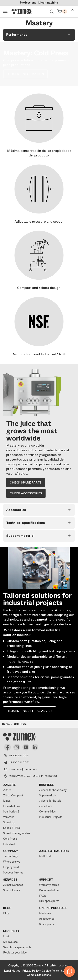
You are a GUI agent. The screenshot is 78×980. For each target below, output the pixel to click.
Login (7, 936)
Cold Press (10, 839)
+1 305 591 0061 (19, 755)
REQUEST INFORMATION (25, 74)
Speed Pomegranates (17, 833)
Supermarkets (48, 795)
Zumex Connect (13, 885)
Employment (11, 867)
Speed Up (9, 822)
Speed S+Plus (12, 828)
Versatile (9, 817)
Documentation (49, 890)
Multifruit (45, 856)
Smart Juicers (12, 890)
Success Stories (13, 873)
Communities (47, 812)
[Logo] (22, 11)
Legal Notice (12, 971)
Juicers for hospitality (53, 790)
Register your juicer (15, 953)
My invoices (10, 942)
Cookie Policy (50, 971)
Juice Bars (46, 806)
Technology (11, 856)
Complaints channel (39, 975)
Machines (45, 913)
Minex (7, 801)
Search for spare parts (17, 947)
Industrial (9, 844)
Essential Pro (12, 806)
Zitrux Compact (13, 795)
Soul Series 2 (11, 812)
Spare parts (46, 924)
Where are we (12, 862)
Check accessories (26, 493)
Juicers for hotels (50, 801)
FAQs (43, 896)
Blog (6, 913)
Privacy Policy (31, 971)
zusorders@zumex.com (23, 769)
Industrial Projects (51, 817)
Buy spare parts (49, 901)
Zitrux (7, 790)
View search (52, 11)
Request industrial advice (30, 711)
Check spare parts (26, 482)
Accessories (47, 919)
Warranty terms (49, 885)
